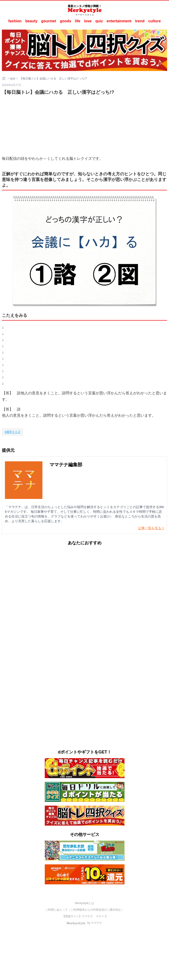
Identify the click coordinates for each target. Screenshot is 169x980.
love (88, 21)
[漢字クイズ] (13, 432)
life (78, 21)
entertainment (119, 21)
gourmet (49, 21)
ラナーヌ (101, 916)
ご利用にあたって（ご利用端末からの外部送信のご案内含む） (85, 910)
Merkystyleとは (84, 903)
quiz (99, 21)
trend (140, 21)
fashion (15, 21)
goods (66, 21)
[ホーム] (4, 78)
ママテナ (87, 916)
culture (155, 21)
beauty (31, 21)
